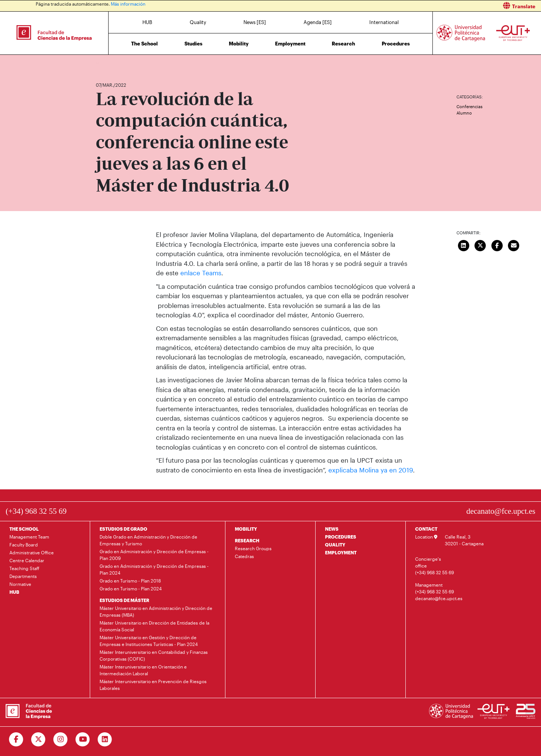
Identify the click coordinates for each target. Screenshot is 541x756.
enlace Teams (201, 273)
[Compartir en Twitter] (481, 244)
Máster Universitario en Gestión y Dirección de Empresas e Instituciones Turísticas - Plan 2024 (149, 641)
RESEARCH (247, 540)
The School (144, 44)
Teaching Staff (24, 568)
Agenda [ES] (318, 22)
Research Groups (253, 548)
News (116, 63)
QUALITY (335, 545)
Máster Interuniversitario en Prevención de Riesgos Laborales (153, 685)
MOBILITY (246, 529)
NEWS (332, 529)
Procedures (396, 44)
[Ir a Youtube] (83, 739)
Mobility (239, 44)
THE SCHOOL (24, 529)
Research (343, 44)
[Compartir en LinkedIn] (464, 244)
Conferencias (469, 106)
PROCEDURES (341, 537)
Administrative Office (32, 552)
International (384, 22)
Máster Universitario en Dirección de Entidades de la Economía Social (154, 626)
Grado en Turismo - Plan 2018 (130, 581)
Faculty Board (24, 545)
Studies (193, 44)
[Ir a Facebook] (16, 739)
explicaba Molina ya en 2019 (371, 470)
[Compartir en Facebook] (497, 244)
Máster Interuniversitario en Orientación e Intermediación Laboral (143, 670)
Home (102, 63)
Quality (198, 22)
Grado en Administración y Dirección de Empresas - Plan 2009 (154, 555)
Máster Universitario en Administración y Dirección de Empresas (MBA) (156, 611)
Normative (20, 584)
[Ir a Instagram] (61, 739)
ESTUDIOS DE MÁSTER (124, 600)
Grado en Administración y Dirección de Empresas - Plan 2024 (154, 569)
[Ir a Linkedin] (105, 739)
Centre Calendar (27, 560)
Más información (128, 4)
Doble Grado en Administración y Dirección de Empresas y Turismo (148, 540)
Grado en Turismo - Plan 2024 (131, 589)
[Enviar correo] (514, 244)
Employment (290, 44)
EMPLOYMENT (341, 552)
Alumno (464, 113)
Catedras (244, 556)
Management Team (29, 537)
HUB (147, 22)
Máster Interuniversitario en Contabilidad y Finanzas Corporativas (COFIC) (154, 655)
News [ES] (255, 22)
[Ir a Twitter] (39, 739)
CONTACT (426, 529)
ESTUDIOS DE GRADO (123, 529)
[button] (409, 6)
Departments (23, 576)
